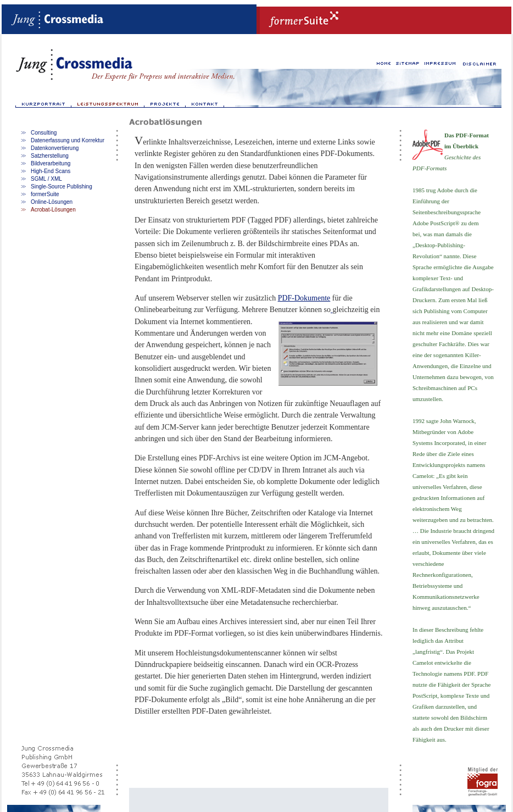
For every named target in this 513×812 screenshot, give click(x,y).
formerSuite (45, 194)
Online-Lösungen (52, 202)
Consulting (44, 133)
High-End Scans (51, 171)
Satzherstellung (50, 156)
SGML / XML (46, 179)
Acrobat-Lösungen (53, 210)
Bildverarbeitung (51, 163)
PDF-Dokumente (304, 298)
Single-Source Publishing (62, 187)
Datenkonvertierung (55, 148)
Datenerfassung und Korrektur (68, 140)
